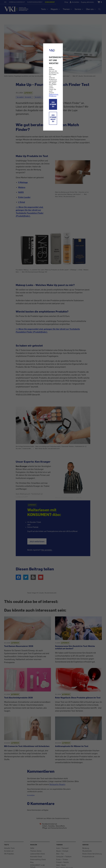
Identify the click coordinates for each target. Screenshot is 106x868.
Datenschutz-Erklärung (54, 95)
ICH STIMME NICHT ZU (53, 118)
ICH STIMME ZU (53, 104)
